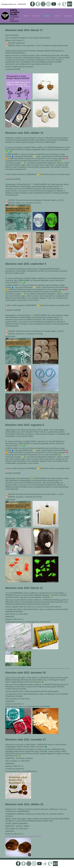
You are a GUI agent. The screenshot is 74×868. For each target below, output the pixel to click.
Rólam (58, 16)
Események (68, 16)
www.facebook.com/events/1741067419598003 (23, 836)
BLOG (47, 16)
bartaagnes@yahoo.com (9, 4)
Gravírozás (37, 16)
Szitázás (26, 16)
